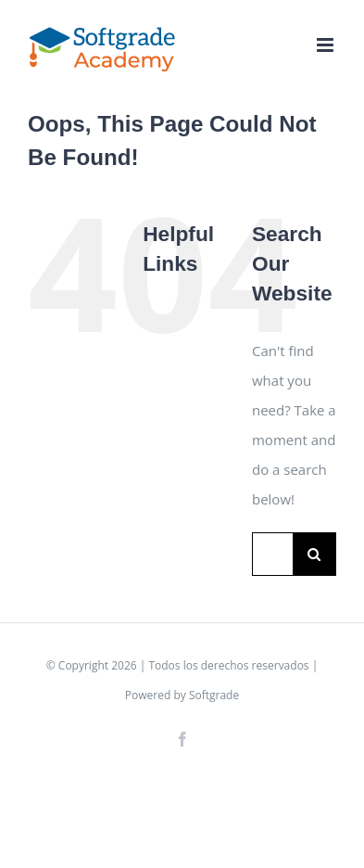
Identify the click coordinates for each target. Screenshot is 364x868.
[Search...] (272, 554)
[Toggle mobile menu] (326, 45)
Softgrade (214, 695)
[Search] (314, 554)
